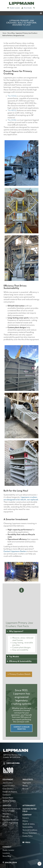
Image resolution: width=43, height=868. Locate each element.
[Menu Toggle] (41, 13)
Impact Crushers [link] (9, 786)
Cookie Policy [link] (28, 836)
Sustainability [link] (28, 827)
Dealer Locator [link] (8, 850)
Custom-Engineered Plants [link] (10, 824)
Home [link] (4, 33)
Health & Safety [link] (29, 824)
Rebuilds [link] (6, 814)
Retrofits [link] (6, 817)
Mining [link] (25, 786)
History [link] (25, 821)
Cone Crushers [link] (8, 789)
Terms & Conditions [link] (30, 830)
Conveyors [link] (7, 795)
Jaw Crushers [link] (8, 783)
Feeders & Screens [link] (10, 792)
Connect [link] (7, 847)
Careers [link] (26, 818)
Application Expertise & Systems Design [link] (12, 810)
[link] (21, 3)
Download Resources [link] (11, 820)
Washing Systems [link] (9, 801)
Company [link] (27, 815)
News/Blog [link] (11, 33)
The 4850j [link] (12, 110)
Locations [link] (6, 853)
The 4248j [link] (12, 120)
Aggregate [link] (27, 783)
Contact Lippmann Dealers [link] (15, 551)
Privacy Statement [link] (30, 833)
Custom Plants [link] (8, 798)
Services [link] (7, 806)
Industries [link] (28, 780)
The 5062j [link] (12, 96)
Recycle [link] (25, 789)
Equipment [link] (8, 780)
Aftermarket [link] (29, 806)
